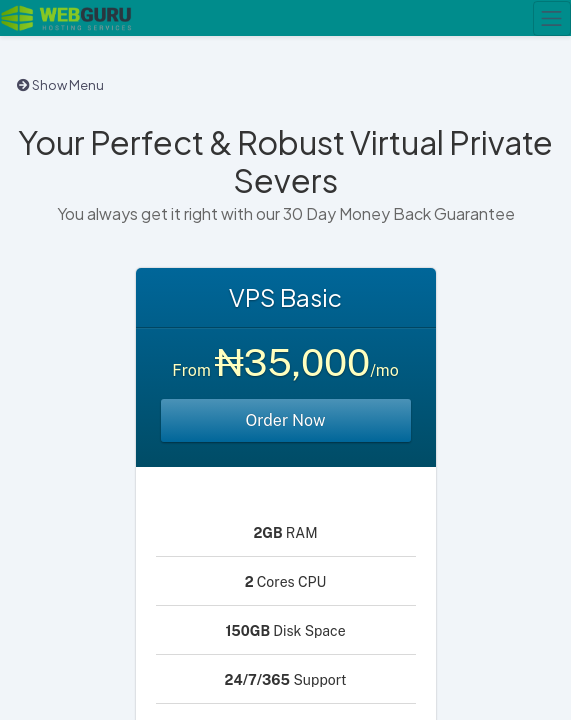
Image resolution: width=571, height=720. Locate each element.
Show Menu (60, 85)
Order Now (286, 420)
